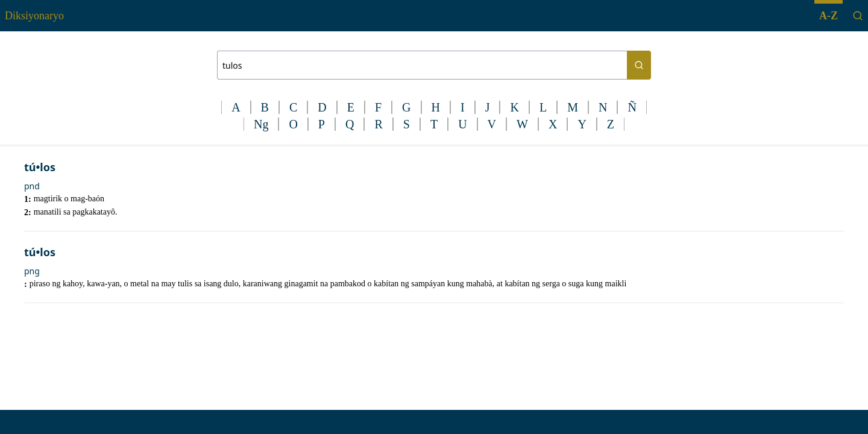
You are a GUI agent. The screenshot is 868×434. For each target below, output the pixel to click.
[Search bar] (422, 65)
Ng (261, 124)
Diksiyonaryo (34, 16)
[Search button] (639, 65)
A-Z (829, 16)
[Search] (858, 16)
